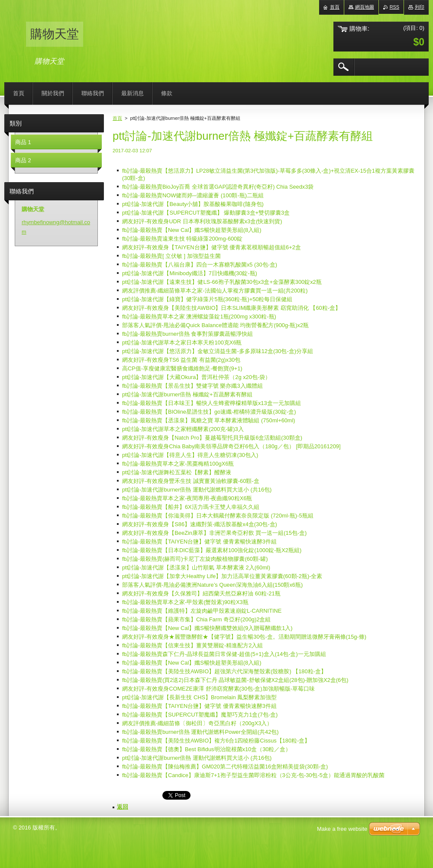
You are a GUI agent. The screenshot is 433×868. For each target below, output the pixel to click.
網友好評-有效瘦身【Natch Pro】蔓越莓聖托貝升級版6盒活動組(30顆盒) (212, 438)
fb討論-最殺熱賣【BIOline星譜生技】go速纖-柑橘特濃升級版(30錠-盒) (209, 412)
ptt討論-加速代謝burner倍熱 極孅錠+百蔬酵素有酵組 (187, 394)
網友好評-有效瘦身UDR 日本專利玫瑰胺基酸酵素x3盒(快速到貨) (202, 221)
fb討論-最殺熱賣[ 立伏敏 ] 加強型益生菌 (171, 256)
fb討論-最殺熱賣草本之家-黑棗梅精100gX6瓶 (178, 464)
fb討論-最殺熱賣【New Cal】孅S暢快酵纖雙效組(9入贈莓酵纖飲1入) (207, 628)
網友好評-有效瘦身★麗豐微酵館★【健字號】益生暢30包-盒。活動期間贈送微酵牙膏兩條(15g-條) (244, 637)
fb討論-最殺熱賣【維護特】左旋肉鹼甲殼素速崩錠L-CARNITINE (202, 611)
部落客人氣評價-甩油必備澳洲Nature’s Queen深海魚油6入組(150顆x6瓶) (212, 585)
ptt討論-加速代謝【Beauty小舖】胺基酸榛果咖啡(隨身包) (193, 204)
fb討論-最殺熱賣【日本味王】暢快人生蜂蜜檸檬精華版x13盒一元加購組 (212, 403)
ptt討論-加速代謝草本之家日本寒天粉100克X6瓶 (182, 342)
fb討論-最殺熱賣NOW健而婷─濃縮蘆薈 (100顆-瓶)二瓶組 (193, 195)
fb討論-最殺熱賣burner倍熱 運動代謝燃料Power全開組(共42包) (200, 732)
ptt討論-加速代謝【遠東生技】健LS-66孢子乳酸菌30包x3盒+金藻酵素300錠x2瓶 (222, 282)
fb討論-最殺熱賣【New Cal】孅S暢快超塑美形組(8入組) (192, 230)
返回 (123, 807)
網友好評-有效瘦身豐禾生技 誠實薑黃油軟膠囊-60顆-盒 (191, 481)
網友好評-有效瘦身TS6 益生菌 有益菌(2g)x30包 (181, 360)
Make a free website (342, 829)
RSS (394, 7)
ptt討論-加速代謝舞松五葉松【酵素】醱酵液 (177, 472)
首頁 (117, 118)
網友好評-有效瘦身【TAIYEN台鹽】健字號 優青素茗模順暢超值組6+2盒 (212, 247)
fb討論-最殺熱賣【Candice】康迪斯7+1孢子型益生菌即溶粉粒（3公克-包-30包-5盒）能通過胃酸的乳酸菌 (253, 775)
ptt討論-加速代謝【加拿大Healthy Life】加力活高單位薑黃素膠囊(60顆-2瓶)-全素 (222, 576)
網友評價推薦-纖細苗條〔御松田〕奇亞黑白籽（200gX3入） (197, 723)
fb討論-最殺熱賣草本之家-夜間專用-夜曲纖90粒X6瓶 (187, 498)
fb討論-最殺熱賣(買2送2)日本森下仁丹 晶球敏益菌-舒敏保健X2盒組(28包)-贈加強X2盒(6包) (235, 680)
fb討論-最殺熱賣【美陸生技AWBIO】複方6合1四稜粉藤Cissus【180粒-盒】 (216, 741)
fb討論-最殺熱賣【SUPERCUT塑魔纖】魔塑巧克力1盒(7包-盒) (200, 715)
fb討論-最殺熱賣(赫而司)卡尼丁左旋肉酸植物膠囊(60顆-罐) (195, 559)
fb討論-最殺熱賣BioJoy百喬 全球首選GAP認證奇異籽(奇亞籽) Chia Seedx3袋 (218, 187)
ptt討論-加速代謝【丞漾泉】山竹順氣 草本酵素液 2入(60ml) (196, 567)
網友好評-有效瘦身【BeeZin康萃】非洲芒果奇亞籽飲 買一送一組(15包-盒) (214, 533)
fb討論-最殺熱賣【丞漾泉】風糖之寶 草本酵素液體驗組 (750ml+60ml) (209, 420)
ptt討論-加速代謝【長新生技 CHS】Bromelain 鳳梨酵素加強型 (199, 697)
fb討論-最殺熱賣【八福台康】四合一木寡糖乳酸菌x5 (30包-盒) (200, 265)
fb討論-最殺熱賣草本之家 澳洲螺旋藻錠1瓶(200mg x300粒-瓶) (199, 317)
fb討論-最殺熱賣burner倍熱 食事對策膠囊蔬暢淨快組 (187, 334)
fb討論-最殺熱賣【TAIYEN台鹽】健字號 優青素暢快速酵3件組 (199, 542)
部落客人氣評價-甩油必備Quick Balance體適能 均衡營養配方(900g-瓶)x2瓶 (215, 325)
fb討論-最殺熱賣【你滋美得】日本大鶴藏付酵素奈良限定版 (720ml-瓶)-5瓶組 (218, 516)
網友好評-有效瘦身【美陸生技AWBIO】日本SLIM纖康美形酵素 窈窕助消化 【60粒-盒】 (231, 308)
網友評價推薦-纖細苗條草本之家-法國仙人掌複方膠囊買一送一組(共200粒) (215, 291)
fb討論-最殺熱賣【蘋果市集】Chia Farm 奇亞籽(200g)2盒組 (196, 619)
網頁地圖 (365, 7)
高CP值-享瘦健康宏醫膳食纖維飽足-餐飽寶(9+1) (182, 368)
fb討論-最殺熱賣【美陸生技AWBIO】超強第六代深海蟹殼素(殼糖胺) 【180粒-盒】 (224, 671)
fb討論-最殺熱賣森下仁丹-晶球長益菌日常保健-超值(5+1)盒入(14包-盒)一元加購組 (224, 654)
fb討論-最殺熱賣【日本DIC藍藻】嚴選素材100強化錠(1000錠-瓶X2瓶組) (212, 550)
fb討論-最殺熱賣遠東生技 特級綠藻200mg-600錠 (182, 239)
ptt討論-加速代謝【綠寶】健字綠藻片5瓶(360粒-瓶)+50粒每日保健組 (207, 299)
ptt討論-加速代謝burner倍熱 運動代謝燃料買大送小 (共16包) (197, 490)
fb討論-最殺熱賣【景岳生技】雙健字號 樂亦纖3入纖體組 (192, 386)
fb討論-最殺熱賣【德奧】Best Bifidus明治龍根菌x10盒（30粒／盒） (207, 749)
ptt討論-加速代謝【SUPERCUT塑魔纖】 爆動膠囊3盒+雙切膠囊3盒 (206, 213)
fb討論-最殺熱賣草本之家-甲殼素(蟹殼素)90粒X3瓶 (185, 602)
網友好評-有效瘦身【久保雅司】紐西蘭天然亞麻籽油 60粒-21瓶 (201, 593)
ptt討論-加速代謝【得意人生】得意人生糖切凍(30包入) (190, 455)
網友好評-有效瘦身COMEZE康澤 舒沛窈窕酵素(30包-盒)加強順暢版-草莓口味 (218, 689)
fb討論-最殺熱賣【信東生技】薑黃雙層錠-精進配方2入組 (192, 645)
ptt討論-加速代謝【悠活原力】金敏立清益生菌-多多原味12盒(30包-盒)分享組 (218, 351)
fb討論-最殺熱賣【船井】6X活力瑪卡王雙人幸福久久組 (191, 507)
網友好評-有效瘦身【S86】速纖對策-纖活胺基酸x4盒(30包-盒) (200, 524)
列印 (420, 7)
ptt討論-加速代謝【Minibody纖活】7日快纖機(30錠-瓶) (190, 273)
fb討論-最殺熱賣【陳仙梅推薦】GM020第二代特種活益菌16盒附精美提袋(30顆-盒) (225, 767)
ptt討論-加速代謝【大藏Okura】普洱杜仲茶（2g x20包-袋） (196, 377)
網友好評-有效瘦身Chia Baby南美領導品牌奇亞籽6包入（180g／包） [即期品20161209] (231, 446)
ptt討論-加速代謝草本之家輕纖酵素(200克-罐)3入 (183, 429)
